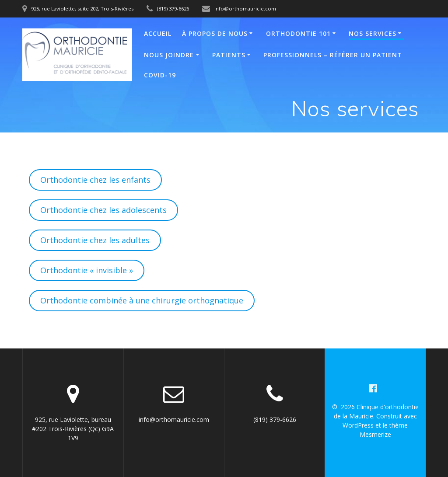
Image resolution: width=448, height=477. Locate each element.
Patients (229, 55)
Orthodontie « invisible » (87, 270)
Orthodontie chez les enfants (95, 180)
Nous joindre (169, 55)
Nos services (373, 33)
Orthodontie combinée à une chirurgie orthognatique (142, 300)
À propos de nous (215, 33)
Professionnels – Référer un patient (333, 55)
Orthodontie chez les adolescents (103, 210)
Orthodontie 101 (298, 33)
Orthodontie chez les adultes (95, 240)
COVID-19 (160, 75)
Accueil (158, 33)
